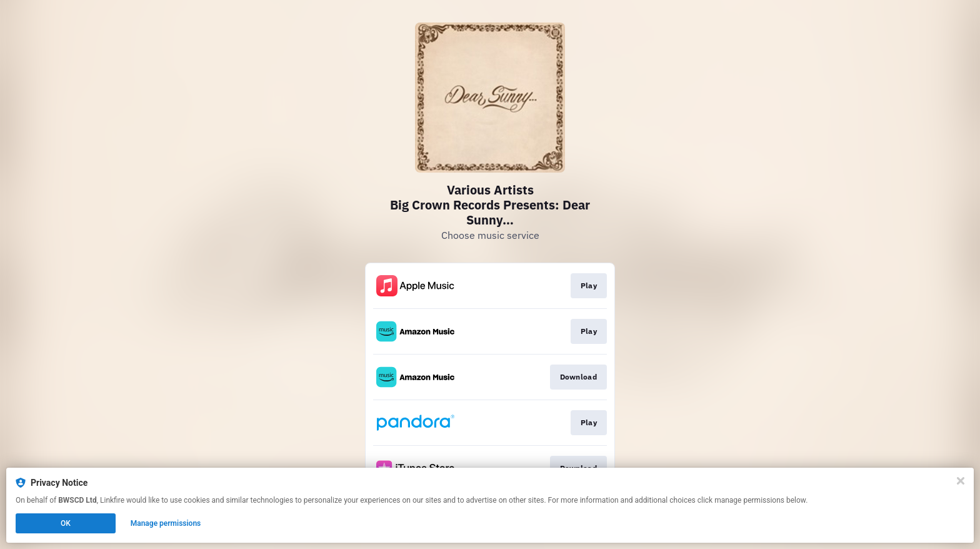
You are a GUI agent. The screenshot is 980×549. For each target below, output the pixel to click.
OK (66, 523)
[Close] (961, 481)
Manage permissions (166, 523)
